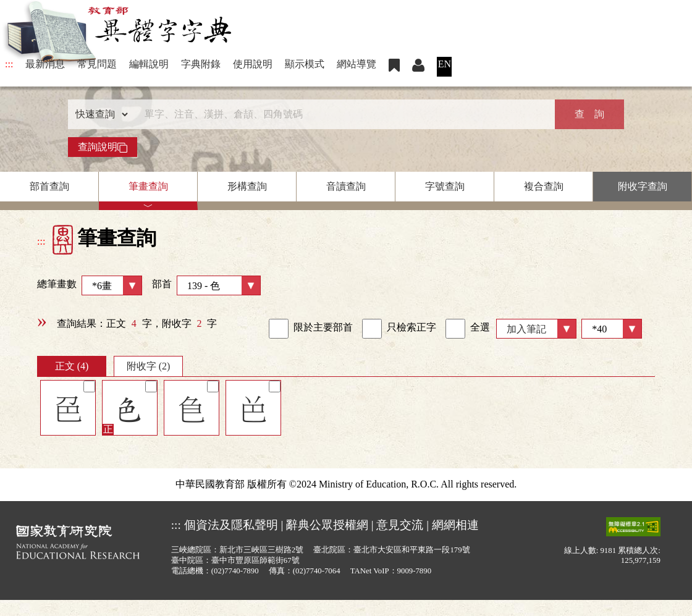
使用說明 (253, 64)
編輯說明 (149, 64)
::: (9, 64)
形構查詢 (247, 186)
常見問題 (97, 64)
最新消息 (45, 64)
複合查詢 (544, 186)
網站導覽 (357, 64)
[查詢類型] (99, 114)
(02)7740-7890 (235, 571)
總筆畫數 (90, 285)
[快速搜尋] (342, 114)
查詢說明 (103, 147)
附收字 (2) (149, 366)
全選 (468, 329)
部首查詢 (49, 186)
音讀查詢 (346, 186)
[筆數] (612, 329)
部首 (206, 285)
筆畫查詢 (148, 186)
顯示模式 (305, 64)
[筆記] (89, 386)
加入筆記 (526, 329)
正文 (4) (72, 366)
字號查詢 (445, 186)
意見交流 (400, 525)
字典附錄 (201, 64)
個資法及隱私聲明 (231, 525)
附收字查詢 (643, 186)
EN (445, 64)
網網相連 (455, 525)
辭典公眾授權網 (327, 525)
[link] (279, 329)
